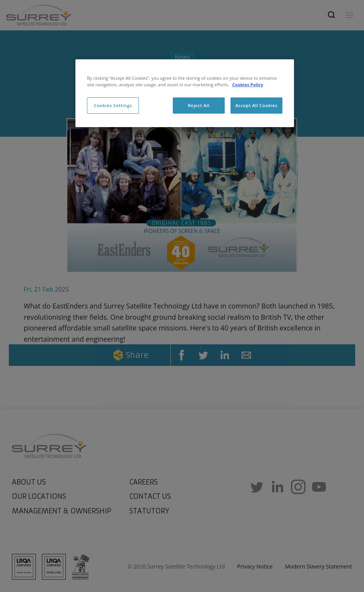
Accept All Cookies (256, 105)
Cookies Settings (113, 105)
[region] (185, 93)
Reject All (199, 105)
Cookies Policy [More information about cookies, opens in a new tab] (248, 85)
